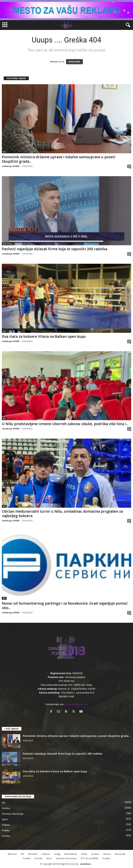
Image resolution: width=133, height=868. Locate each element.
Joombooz (86, 864)
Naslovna (12, 854)
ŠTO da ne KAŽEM (89, 858)
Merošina (33, 854)
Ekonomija (8, 244)
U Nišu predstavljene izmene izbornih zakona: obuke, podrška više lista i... (65, 424)
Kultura (6, 825)
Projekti (106, 858)
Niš (4, 152)
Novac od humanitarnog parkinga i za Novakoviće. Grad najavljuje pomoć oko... (65, 606)
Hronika (6, 836)
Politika (6, 830)
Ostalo (84, 854)
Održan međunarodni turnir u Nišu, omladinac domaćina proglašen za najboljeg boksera (62, 514)
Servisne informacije (13, 814)
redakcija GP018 (11, 166)
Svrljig (57, 854)
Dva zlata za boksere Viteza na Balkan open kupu (44, 336)
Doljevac (46, 854)
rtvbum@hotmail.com (76, 704)
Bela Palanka (71, 854)
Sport (5, 819)
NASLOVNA (75, 62)
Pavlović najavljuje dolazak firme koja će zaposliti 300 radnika (55, 249)
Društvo (6, 808)
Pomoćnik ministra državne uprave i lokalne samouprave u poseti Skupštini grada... (59, 159)
